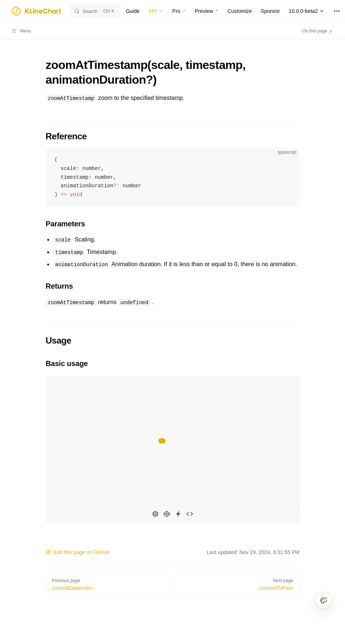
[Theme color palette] (324, 601)
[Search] (96, 11)
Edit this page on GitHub (78, 552)
